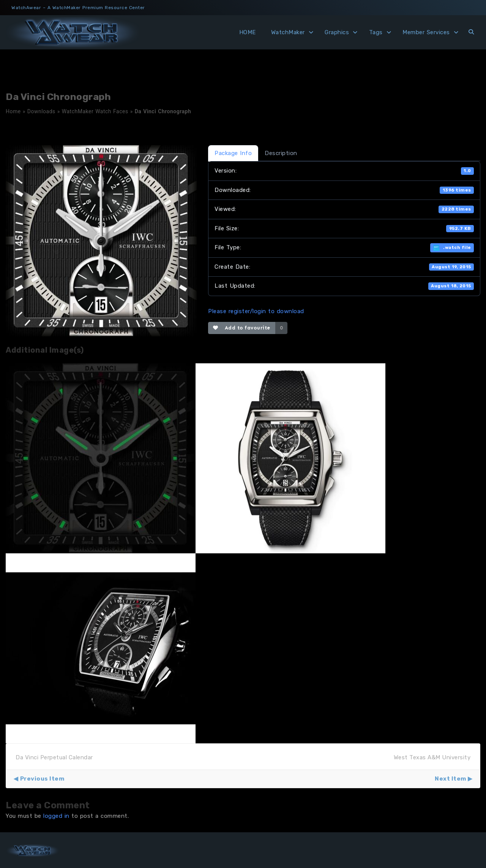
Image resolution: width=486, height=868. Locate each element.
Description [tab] (281, 153)
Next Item (450, 779)
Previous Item (42, 779)
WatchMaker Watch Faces (95, 111)
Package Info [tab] (233, 153)
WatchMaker (288, 32)
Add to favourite (242, 328)
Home (13, 111)
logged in (56, 816)
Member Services (426, 32)
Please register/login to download (256, 311)
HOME (248, 32)
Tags (376, 32)
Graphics (337, 32)
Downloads (41, 111)
